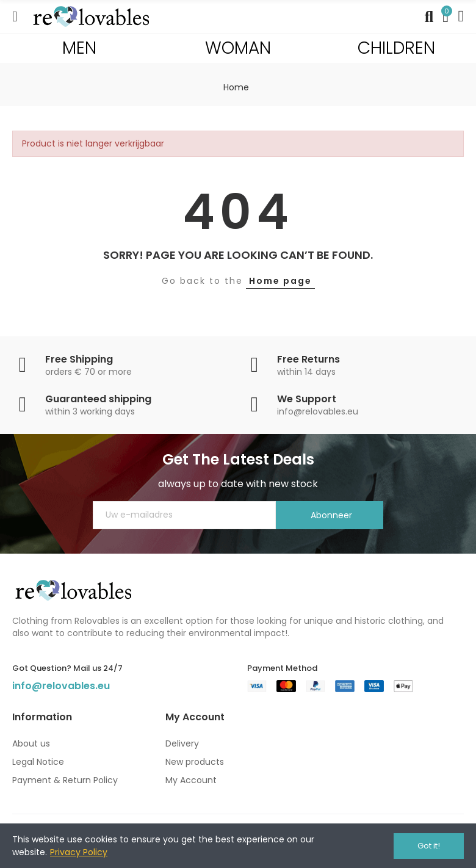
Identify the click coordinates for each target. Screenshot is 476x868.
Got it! (429, 846)
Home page (280, 281)
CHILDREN (396, 48)
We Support (307, 399)
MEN (79, 48)
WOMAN (238, 48)
